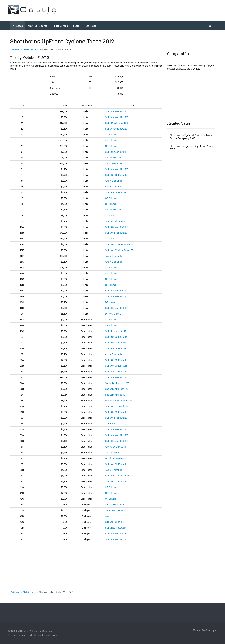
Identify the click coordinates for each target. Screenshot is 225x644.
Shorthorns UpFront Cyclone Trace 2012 (191, 148)
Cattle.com (15, 49)
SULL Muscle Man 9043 (117, 123)
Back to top (209, 630)
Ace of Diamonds (114, 181)
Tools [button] (77, 26)
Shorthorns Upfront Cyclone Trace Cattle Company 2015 (191, 137)
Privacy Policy (16, 635)
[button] (210, 26)
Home (18, 26)
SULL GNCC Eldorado (116, 175)
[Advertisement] (160, 10)
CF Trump (110, 216)
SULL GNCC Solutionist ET (118, 406)
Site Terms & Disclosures (43, 635)
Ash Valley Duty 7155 (116, 447)
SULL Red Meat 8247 (116, 192)
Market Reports (30, 49)
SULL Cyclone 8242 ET (117, 111)
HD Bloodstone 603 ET (116, 458)
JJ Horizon (110, 424)
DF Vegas (110, 302)
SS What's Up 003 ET (116, 510)
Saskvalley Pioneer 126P (117, 383)
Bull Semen (61, 26)
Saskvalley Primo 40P (116, 395)
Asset (108, 516)
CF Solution (111, 135)
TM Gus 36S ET (113, 453)
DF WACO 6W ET (114, 314)
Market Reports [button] (38, 26)
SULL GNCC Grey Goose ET (119, 244)
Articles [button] (92, 26)
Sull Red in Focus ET (115, 522)
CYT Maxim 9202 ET (115, 158)
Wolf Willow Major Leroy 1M (119, 401)
